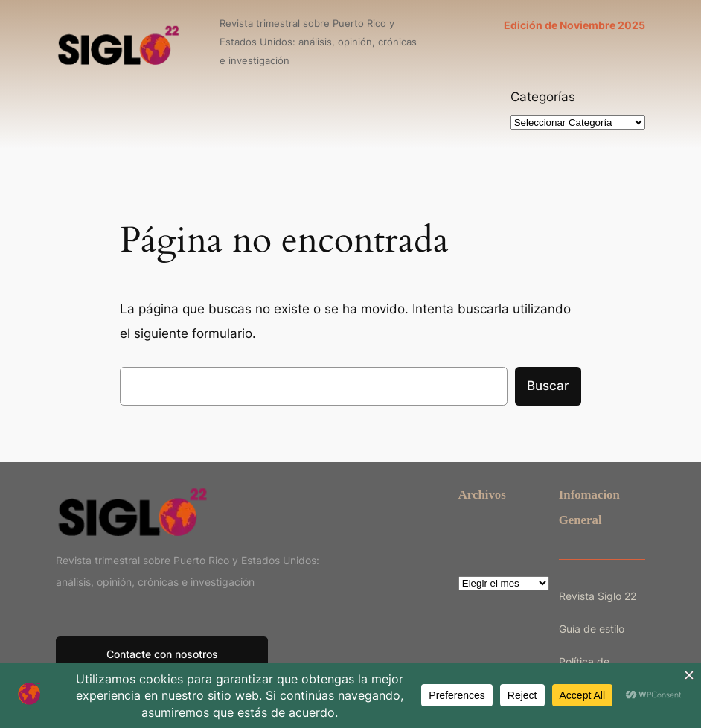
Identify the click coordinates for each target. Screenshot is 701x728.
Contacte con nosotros (162, 654)
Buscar (548, 386)
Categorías (543, 97)
